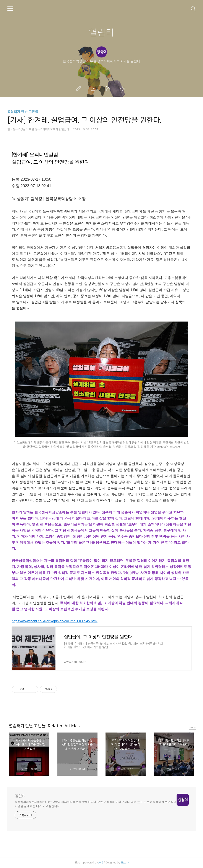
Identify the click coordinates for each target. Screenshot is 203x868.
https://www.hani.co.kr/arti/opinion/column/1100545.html (55, 621)
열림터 (101, 33)
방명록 (94, 88)
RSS (109, 88)
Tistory (125, 862)
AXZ (101, 862)
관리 (123, 88)
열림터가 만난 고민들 (23, 112)
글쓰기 (79, 88)
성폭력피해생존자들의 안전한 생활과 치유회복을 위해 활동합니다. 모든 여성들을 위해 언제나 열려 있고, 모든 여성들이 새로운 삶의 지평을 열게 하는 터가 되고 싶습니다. (96, 804)
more (192, 727)
